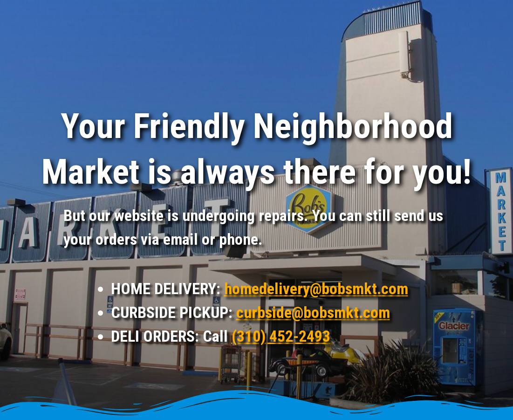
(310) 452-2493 (281, 336)
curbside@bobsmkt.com (313, 312)
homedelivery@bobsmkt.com (316, 289)
